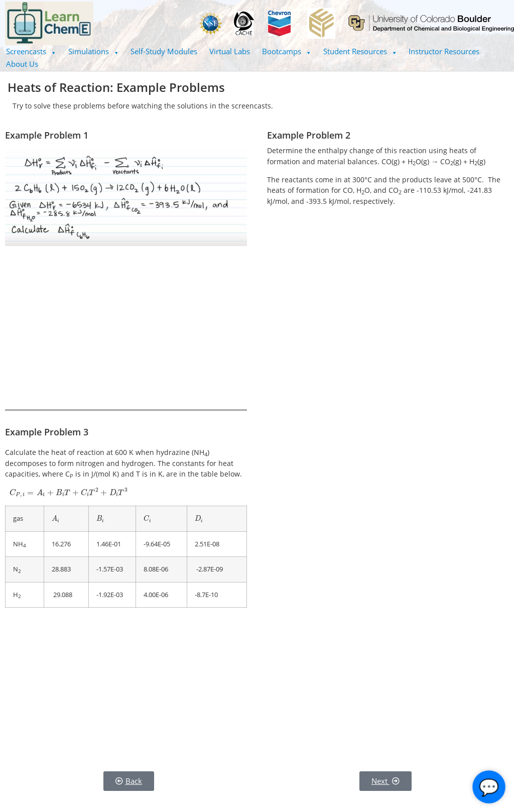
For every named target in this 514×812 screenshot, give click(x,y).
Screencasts (31, 51)
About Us (22, 64)
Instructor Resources (444, 51)
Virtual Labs (230, 51)
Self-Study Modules (164, 51)
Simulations (94, 51)
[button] (31, 51)
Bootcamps (287, 51)
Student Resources (360, 51)
